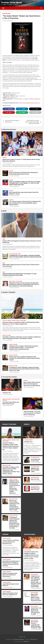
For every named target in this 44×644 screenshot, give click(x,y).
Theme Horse (34, 639)
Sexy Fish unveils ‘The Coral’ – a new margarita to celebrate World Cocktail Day (32, 413)
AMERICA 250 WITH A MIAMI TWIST (35, 470)
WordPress (27, 641)
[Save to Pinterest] (9, 112)
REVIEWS (5, 534)
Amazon (32, 99)
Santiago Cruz (7, 393)
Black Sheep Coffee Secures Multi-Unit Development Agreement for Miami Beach (32, 384)
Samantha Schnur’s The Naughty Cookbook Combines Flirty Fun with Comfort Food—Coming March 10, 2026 (31, 555)
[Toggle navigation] (3, 8)
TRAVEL (14, 281)
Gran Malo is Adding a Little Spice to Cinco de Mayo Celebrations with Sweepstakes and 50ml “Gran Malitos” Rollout (22, 338)
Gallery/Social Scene (9, 129)
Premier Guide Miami (12, 3)
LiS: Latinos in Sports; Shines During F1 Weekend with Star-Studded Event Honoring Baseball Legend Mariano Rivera (25, 203)
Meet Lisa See (35, 479)
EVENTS (27, 424)
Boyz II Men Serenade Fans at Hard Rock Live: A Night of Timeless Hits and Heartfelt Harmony (11, 563)
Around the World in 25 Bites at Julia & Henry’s (12, 121)
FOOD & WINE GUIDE (13, 254)
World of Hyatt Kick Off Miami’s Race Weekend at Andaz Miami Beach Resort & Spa (24, 173)
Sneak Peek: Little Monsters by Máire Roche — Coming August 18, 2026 (36, 611)
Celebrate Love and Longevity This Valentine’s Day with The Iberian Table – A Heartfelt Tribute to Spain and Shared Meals (36, 581)
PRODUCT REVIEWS (9, 292)
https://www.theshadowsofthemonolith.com (29, 103)
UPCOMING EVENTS (7, 389)
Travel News (19, 281)
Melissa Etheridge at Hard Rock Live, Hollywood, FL (10, 594)
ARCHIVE (25, 380)
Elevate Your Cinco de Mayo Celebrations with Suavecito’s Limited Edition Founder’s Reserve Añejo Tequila (25, 358)
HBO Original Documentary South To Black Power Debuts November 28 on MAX (32, 122)
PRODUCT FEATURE (11, 321)
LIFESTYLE (5, 321)
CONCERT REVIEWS (7, 538)
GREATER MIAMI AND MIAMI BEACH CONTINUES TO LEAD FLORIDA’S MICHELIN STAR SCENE (19, 275)
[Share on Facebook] (9, 109)
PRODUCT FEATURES (9, 424)
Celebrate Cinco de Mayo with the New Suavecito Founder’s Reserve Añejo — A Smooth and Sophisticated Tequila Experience (24, 348)
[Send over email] (22, 112)
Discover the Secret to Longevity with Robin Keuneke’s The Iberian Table (36, 625)
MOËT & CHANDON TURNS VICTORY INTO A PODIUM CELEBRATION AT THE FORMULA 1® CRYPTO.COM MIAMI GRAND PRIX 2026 (25, 183)
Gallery (4, 158)
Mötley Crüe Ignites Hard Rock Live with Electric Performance (10, 575)
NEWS (4, 211)
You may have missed (9, 377)
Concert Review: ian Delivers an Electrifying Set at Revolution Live (11, 542)
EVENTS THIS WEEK (7, 399)
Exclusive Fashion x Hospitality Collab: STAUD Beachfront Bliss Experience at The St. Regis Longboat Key (11, 446)
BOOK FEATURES (6, 14)
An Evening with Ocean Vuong (35, 460)
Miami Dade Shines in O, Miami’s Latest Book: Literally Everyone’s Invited (36, 597)
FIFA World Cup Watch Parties (35, 489)
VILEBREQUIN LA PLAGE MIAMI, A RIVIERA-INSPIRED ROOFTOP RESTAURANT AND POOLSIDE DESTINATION (25, 256)
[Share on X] (35, 109)
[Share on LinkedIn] (22, 109)
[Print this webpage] (35, 112)
